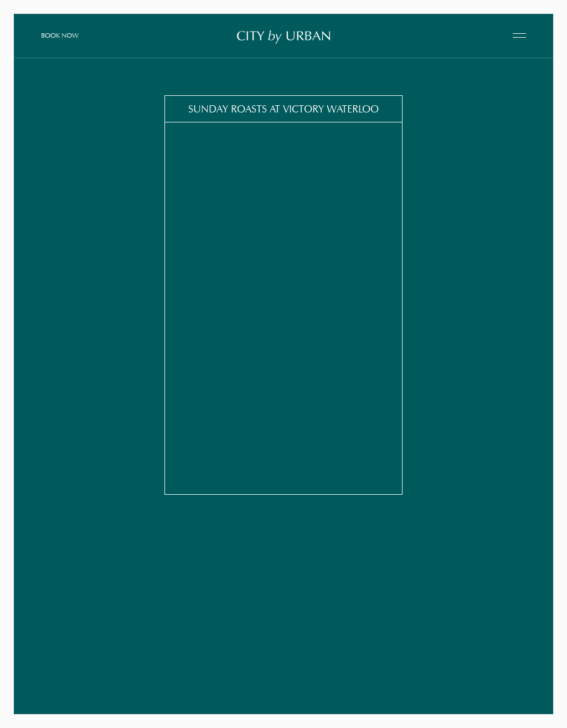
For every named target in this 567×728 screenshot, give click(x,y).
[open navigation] (520, 36)
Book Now (60, 35)
